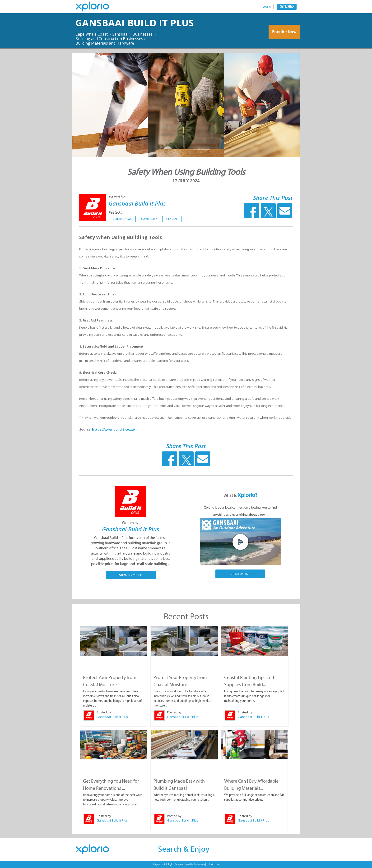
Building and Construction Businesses (109, 39)
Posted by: (117, 197)
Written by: (131, 523)
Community (149, 219)
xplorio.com (213, 864)
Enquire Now (284, 32)
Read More (240, 574)
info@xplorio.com (195, 864)
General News (122, 219)
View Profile (131, 575)
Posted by (104, 712)
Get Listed (287, 7)
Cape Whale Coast (92, 34)
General (172, 219)
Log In (267, 7)
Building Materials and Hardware (105, 43)
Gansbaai (120, 34)
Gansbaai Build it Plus (135, 23)
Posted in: (116, 212)
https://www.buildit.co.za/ (114, 429)
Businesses (142, 34)
